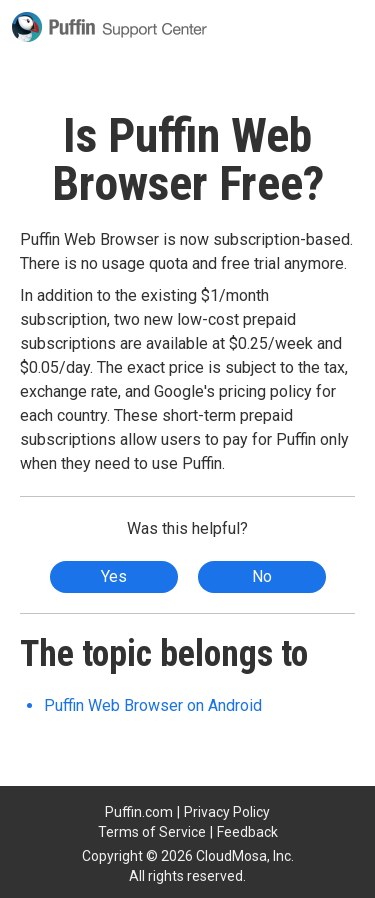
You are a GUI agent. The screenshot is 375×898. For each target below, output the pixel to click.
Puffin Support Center (109, 27)
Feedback (247, 832)
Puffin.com (139, 812)
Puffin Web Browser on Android (153, 705)
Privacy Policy (227, 812)
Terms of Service (152, 832)
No (262, 576)
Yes (114, 576)
